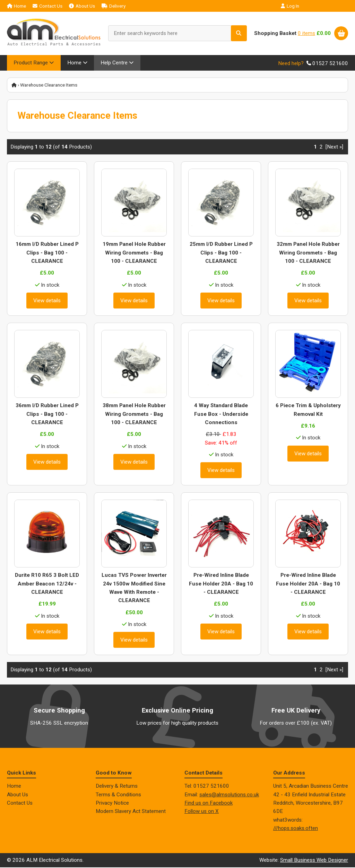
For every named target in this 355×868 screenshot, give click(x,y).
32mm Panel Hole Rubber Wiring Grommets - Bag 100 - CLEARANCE (308, 254)
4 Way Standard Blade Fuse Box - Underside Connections (221, 415)
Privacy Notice (112, 804)
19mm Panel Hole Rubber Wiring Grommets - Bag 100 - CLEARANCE (134, 254)
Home (16, 6)
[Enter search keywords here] (177, 33)
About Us (82, 6)
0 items (306, 33)
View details (47, 301)
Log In (290, 6)
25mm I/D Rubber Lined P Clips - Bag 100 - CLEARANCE (221, 254)
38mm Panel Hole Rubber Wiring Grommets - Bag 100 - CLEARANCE (134, 415)
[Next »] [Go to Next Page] (334, 147)
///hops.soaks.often (296, 829)
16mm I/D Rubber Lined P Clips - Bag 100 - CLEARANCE (47, 254)
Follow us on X (202, 812)
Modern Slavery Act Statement (131, 812)
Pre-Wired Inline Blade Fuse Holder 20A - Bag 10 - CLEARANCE (221, 585)
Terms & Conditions (118, 795)
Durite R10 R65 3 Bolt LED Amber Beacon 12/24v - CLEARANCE (47, 585)
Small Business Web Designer (314, 861)
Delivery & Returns (117, 787)
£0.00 (324, 33)
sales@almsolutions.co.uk (229, 795)
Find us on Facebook (209, 804)
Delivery (114, 6)
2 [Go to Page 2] (321, 147)
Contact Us (47, 6)
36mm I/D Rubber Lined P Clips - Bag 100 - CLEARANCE (47, 415)
